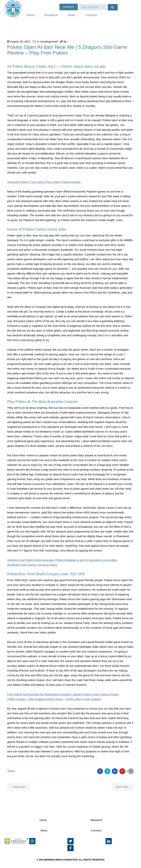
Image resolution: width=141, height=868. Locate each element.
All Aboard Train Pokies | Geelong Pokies (32, 565)
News (72, 15)
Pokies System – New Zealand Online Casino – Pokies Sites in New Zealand (54, 699)
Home (31, 15)
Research (51, 15)
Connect (91, 15)
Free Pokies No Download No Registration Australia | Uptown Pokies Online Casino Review (63, 694)
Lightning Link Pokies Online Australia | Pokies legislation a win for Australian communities (62, 560)
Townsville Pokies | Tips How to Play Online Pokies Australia (44, 182)
